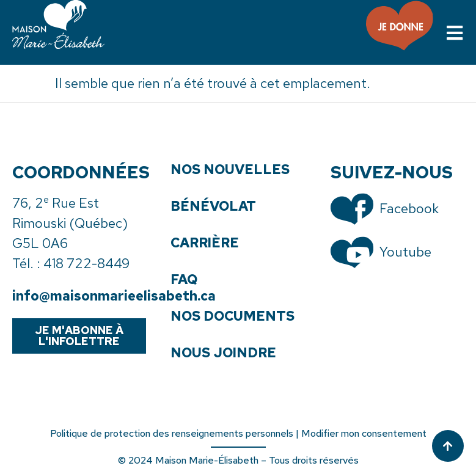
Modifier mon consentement (364, 433)
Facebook (409, 209)
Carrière (205, 243)
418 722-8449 (86, 264)
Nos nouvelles (230, 170)
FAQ (184, 280)
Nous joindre (223, 353)
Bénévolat (213, 206)
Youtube (405, 252)
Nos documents (233, 316)
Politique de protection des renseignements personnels (172, 433)
